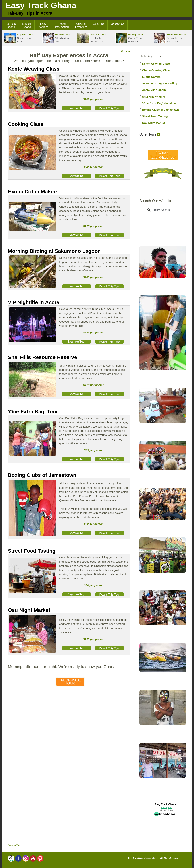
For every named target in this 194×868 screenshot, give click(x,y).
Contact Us (118, 24)
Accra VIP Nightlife (154, 90)
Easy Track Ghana (41, 5)
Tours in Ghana (11, 25)
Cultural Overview (81, 25)
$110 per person (94, 639)
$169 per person (94, 99)
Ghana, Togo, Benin (18, 38)
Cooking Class (26, 124)
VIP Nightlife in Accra (34, 302)
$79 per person (94, 524)
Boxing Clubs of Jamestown (42, 475)
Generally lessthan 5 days (170, 38)
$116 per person (94, 226)
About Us (99, 24)
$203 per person (94, 277)
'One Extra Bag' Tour (33, 412)
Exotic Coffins (151, 77)
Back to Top (14, 845)
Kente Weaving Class (34, 69)
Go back (126, 51)
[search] (162, 210)
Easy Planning (43, 25)
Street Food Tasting (32, 551)
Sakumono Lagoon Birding (160, 83)
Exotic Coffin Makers (33, 192)
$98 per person (94, 585)
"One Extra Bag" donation (159, 103)
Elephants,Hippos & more (92, 38)
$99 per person (94, 167)
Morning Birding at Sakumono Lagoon (54, 251)
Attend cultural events (56, 38)
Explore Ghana (27, 25)
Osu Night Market (29, 610)
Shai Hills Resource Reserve (42, 357)
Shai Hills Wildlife (154, 97)
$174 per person (94, 332)
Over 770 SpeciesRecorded (131, 38)
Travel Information (62, 25)
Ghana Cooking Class (156, 70)
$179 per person (94, 385)
